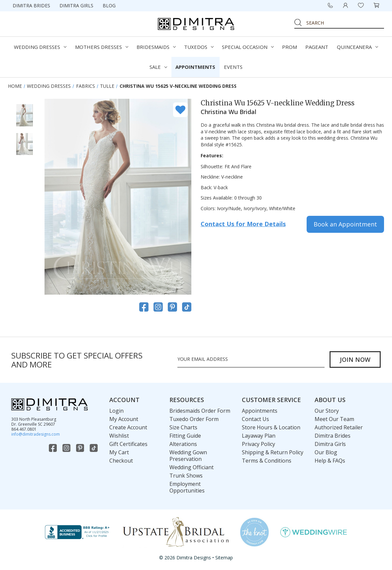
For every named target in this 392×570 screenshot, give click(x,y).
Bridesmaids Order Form (200, 411)
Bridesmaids (156, 47)
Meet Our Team (334, 419)
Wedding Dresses (40, 47)
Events (233, 67)
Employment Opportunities (187, 487)
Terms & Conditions (267, 461)
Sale (158, 67)
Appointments (195, 67)
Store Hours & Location (271, 427)
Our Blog (326, 452)
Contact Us (255, 419)
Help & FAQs (330, 461)
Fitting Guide (185, 436)
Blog (109, 5)
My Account (124, 419)
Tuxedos (199, 47)
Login (116, 411)
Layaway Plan (259, 436)
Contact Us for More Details (243, 224)
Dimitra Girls (76, 5)
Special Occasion (248, 47)
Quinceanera (357, 47)
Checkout (121, 461)
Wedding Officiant (192, 467)
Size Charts (183, 427)
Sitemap (224, 558)
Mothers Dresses (102, 47)
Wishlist (119, 436)
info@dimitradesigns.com (36, 434)
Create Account (128, 427)
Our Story (327, 411)
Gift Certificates (128, 444)
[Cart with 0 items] (376, 5)
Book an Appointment (345, 224)
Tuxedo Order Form (194, 419)
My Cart (119, 452)
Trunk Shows (186, 476)
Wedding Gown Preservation (188, 456)
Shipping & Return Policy (273, 452)
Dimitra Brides (31, 5)
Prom (290, 47)
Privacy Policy (258, 444)
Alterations (183, 444)
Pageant (317, 47)
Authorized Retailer (339, 427)
